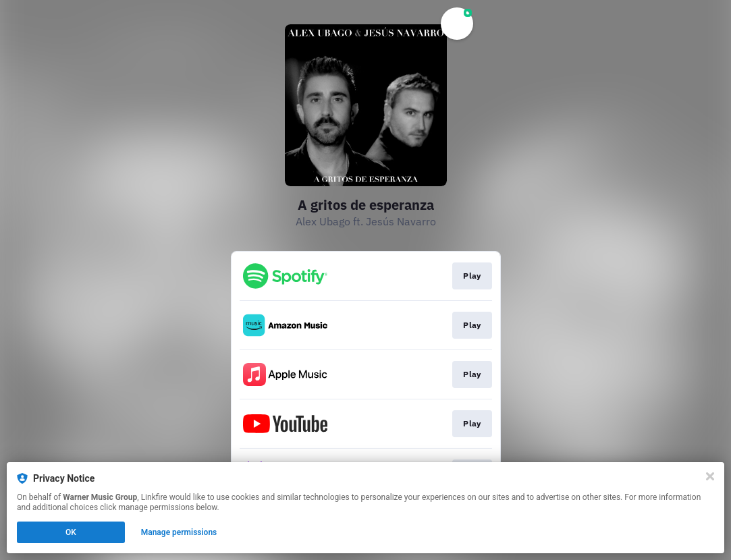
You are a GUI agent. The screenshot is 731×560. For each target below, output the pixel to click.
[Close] (710, 476)
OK (71, 532)
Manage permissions (179, 532)
